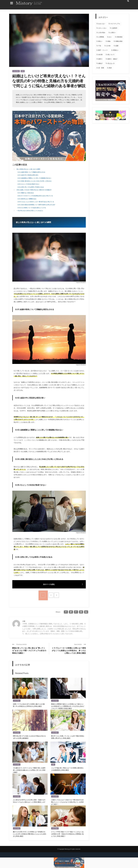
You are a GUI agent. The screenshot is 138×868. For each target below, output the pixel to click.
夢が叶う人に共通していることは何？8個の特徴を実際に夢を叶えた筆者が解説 (68, 737)
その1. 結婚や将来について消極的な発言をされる (31, 172)
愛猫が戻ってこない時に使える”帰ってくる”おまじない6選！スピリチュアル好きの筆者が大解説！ (29, 650)
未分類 (100, 55)
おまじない (102, 24)
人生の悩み (16, 71)
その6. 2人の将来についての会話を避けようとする (32, 208)
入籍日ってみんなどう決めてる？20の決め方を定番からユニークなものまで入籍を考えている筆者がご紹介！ (67, 802)
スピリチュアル (115, 24)
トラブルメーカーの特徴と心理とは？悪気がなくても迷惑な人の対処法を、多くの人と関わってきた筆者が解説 (69, 650)
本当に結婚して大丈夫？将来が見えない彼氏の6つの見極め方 (34, 190)
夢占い (100, 41)
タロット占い (103, 28)
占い (110, 37)
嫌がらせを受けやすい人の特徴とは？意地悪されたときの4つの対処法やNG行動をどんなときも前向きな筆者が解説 (30, 834)
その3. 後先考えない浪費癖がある (27, 199)
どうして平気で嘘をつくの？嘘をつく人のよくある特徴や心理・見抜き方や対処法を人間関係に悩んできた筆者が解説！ (67, 834)
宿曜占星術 (119, 41)
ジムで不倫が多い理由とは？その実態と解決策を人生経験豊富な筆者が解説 (67, 769)
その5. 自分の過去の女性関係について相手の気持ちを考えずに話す (36, 205)
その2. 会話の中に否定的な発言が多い (28, 175)
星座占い (116, 50)
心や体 (108, 46)
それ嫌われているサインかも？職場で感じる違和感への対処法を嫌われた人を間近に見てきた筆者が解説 (29, 770)
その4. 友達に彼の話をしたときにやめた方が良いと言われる (34, 181)
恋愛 (23, 71)
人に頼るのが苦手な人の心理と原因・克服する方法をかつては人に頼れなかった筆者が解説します (29, 801)
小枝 (24, 621)
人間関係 (101, 37)
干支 (100, 46)
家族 (109, 41)
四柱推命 (120, 37)
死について (111, 55)
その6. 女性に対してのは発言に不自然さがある (31, 187)
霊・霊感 (101, 68)
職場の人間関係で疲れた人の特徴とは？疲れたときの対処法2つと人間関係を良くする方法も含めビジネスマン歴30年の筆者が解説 (68, 706)
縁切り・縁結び (112, 59)
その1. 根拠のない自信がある (26, 193)
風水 (110, 68)
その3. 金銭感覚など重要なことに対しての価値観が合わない (34, 178)
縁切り (100, 59)
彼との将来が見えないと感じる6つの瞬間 (28, 169)
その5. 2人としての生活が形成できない (28, 184)
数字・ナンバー (103, 50)
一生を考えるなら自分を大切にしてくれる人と (30, 211)
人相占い (113, 33)
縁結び (100, 63)
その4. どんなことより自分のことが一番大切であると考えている (36, 202)
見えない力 (111, 63)
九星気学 (115, 28)
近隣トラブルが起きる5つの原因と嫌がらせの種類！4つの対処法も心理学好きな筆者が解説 (29, 705)
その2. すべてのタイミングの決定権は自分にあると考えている (35, 196)
